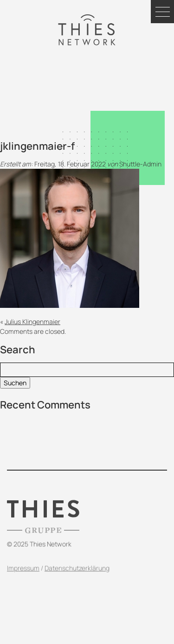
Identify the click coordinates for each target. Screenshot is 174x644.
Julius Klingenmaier (32, 322)
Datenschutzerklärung (77, 576)
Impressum (23, 576)
